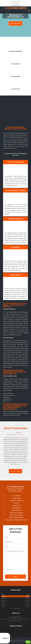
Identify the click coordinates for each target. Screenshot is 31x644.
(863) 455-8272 (15, 3)
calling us (25, 411)
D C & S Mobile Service (20, 435)
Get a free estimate (15, 5)
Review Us (5, 638)
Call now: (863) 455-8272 (16, 23)
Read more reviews (16, 471)
